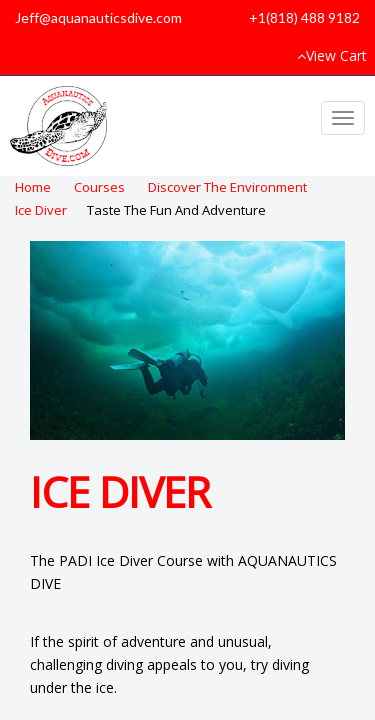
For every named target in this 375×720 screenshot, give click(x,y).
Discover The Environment (227, 187)
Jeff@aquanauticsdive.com (98, 17)
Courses (99, 187)
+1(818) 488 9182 (304, 17)
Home (33, 187)
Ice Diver (41, 210)
